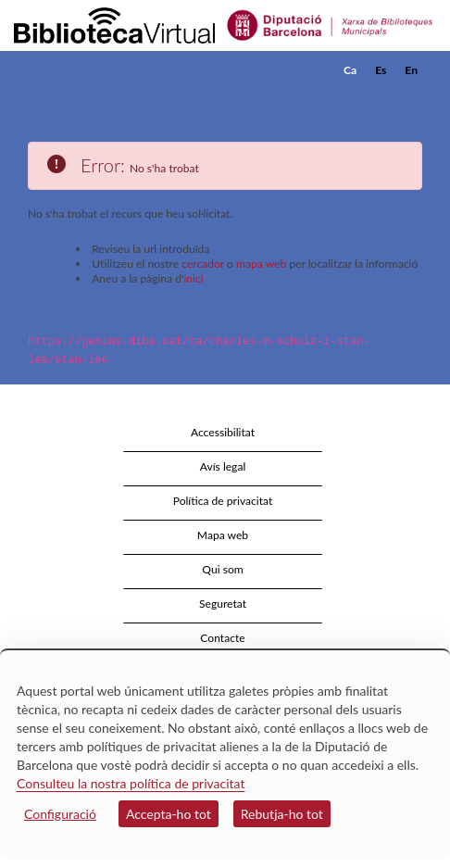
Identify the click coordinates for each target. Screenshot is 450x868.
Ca (350, 70)
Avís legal (223, 466)
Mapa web (223, 535)
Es (381, 70)
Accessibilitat (223, 432)
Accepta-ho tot (169, 814)
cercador (203, 264)
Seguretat (223, 604)
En (411, 70)
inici (193, 278)
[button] (411, 98)
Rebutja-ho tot (282, 814)
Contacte (222, 638)
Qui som (222, 569)
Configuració (60, 814)
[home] (106, 70)
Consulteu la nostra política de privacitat (131, 783)
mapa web (261, 264)
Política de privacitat (223, 501)
